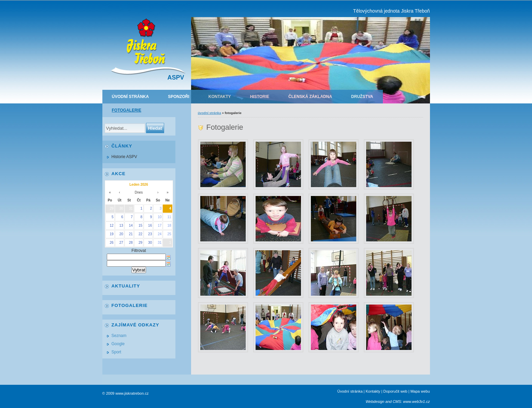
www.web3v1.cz (416, 402)
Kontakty (220, 97)
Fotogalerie (127, 110)
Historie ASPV (124, 157)
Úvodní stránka (131, 97)
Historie (260, 97)
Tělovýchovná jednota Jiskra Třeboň (392, 11)
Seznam (119, 336)
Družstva (362, 97)
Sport (117, 352)
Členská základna (310, 97)
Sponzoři (179, 97)
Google (118, 344)
